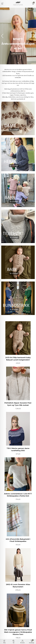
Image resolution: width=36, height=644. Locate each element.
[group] (18, 36)
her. (25, 91)
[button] (34, 36)
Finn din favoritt (18, 54)
